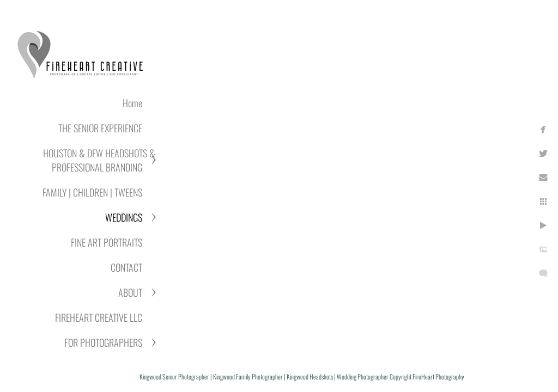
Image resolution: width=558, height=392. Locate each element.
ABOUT (130, 292)
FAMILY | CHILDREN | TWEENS (92, 192)
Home (132, 103)
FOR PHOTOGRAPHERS (103, 342)
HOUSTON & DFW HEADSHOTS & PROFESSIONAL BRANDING (99, 160)
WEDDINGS (124, 217)
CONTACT (126, 267)
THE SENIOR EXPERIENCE (100, 128)
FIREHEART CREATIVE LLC (99, 317)
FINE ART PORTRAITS (107, 242)
